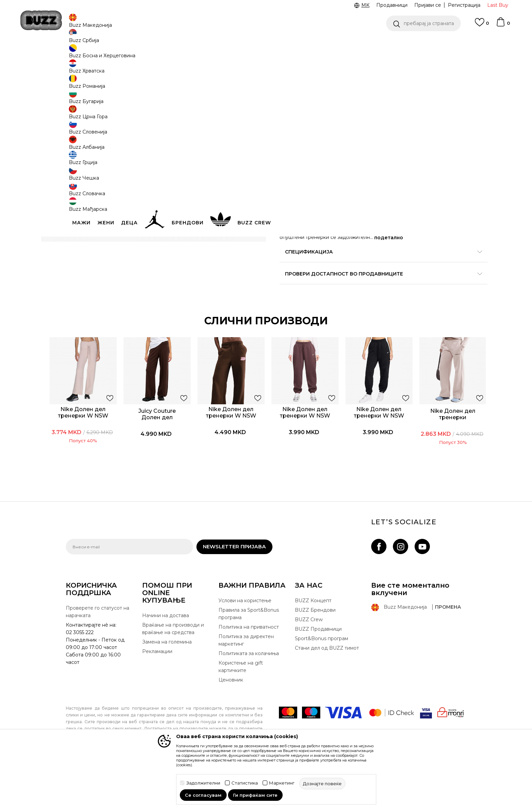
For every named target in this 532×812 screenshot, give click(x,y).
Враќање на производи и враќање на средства (173, 686)
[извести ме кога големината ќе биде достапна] (290, 155)
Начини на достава (166, 673)
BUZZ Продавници (318, 686)
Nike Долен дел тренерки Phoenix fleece (429, 462)
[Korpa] (503, 25)
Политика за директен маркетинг (246, 697)
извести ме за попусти (439, 111)
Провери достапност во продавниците (368, 327)
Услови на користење (245, 658)
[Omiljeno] (482, 25)
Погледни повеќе (465, 44)
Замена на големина (167, 699)
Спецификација (368, 305)
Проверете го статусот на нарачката (98, 669)
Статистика (245, 783)
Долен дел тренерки (183, 54)
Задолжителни (203, 783)
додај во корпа (323, 195)
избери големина (302, 144)
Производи (122, 54)
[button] (423, 23)
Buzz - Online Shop (85, 54)
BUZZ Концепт (313, 658)
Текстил (147, 54)
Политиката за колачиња (249, 711)
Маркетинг (282, 783)
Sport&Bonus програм (321, 696)
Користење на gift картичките (241, 724)
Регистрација (464, 5)
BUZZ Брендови (315, 667)
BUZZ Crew (309, 677)
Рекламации (157, 709)
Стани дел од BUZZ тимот (327, 705)
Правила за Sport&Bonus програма (249, 671)
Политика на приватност (249, 684)
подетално (441, 291)
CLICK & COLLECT (215, 44)
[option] (103, 459)
